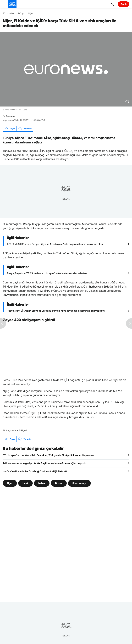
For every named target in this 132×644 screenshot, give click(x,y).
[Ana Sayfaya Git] (12, 4)
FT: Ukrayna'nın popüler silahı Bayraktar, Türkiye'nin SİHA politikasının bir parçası (48, 455)
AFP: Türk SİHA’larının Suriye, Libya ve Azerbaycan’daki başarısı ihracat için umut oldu (55, 244)
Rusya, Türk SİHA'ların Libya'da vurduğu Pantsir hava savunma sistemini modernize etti (56, 311)
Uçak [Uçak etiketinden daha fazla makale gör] (25, 483)
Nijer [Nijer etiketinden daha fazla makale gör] (10, 483)
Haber (12, 13)
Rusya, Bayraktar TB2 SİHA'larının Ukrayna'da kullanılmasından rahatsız (47, 273)
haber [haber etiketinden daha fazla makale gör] (42, 483)
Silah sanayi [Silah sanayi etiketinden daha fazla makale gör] (79, 483)
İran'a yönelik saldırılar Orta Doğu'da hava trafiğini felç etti (35, 471)
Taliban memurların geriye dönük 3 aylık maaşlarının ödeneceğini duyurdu (45, 463)
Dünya (21, 13)
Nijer (31, 13)
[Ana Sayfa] (4, 13)
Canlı (123, 4)
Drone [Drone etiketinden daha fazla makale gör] (59, 483)
